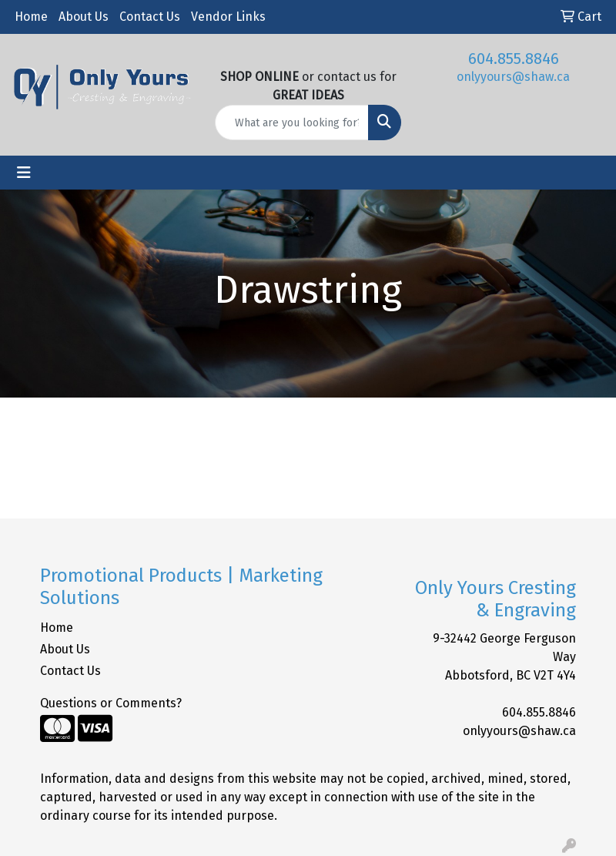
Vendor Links (228, 17)
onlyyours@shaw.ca (513, 77)
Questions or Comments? (111, 703)
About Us (84, 17)
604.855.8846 (514, 59)
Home (31, 17)
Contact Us (150, 17)
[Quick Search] (292, 123)
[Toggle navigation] (24, 173)
